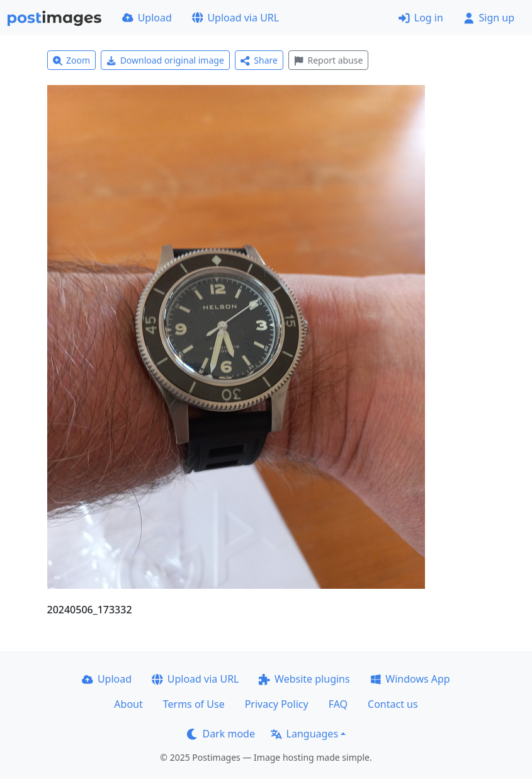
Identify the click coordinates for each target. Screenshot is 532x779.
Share (259, 60)
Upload (147, 18)
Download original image (165, 60)
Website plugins (304, 679)
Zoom (72, 60)
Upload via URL (235, 18)
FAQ (338, 704)
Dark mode (221, 734)
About (128, 704)
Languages (304, 734)
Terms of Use (194, 704)
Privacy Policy (277, 704)
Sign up (489, 18)
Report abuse (328, 60)
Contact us (393, 704)
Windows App (410, 679)
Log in (421, 18)
